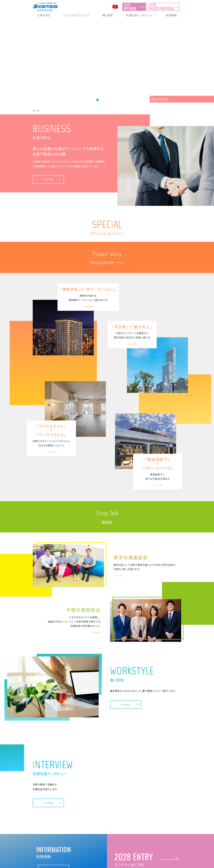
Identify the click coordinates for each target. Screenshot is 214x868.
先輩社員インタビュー (139, 15)
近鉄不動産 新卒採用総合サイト (107, 863)
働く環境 (108, 15)
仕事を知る (44, 15)
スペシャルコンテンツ (77, 15)
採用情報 (171, 15)
